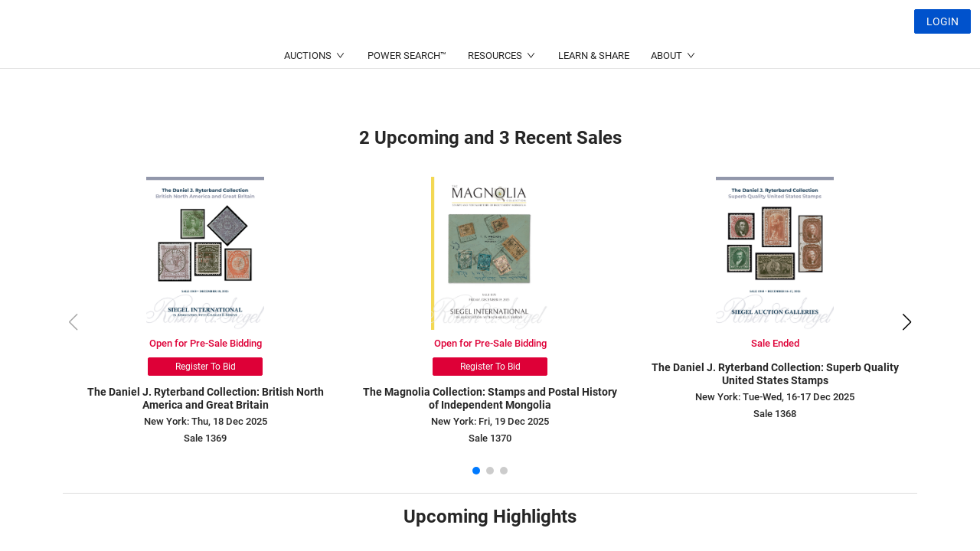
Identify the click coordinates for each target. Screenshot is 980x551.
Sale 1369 (205, 438)
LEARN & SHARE (594, 92)
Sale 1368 (775, 414)
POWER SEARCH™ (407, 92)
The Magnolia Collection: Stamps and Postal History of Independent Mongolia (490, 398)
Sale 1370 (490, 438)
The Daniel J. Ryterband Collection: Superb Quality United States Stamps (775, 374)
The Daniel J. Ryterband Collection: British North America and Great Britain (206, 398)
